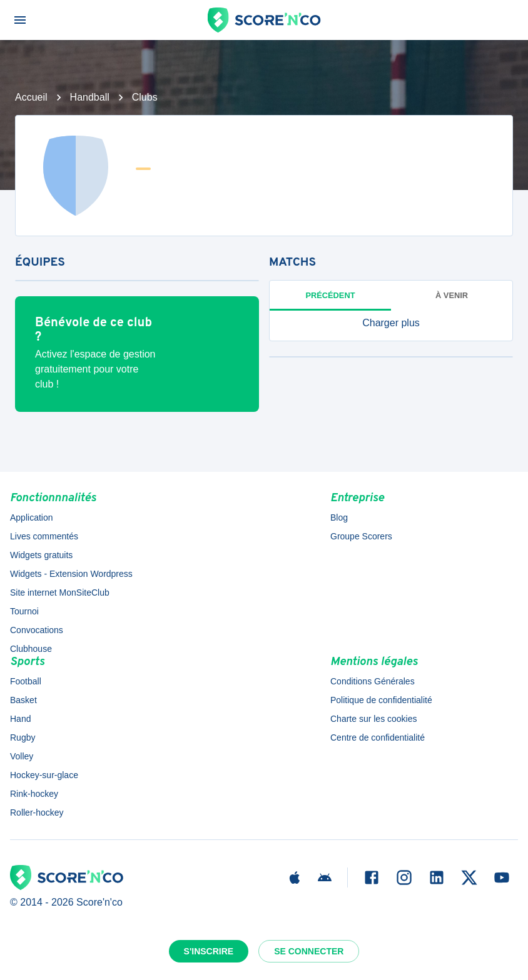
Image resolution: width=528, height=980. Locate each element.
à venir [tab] (452, 295)
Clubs (145, 97)
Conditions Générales (373, 681)
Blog (339, 517)
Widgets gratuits (41, 555)
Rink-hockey (34, 794)
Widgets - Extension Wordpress (71, 574)
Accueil (31, 97)
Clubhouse (31, 649)
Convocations (37, 630)
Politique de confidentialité (381, 700)
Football (26, 681)
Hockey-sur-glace (44, 775)
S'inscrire (209, 951)
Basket (23, 700)
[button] (391, 323)
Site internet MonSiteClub (60, 592)
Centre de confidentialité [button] (378, 737)
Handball (90, 97)
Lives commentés (44, 536)
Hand (20, 719)
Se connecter (309, 951)
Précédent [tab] (331, 295)
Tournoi (24, 611)
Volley (22, 756)
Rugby (23, 737)
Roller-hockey (37, 812)
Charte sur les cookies (374, 719)
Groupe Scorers (361, 536)
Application (32, 517)
